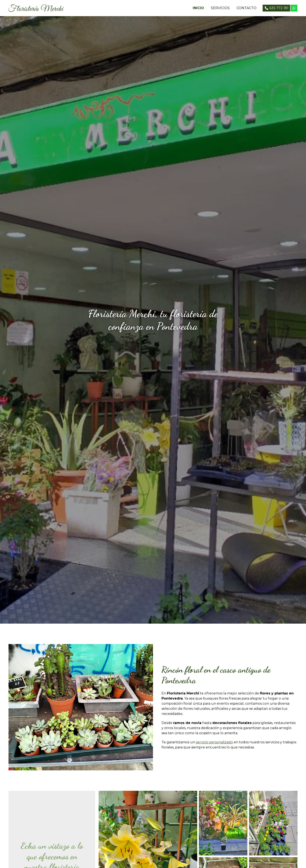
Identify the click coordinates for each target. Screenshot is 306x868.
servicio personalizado (214, 742)
